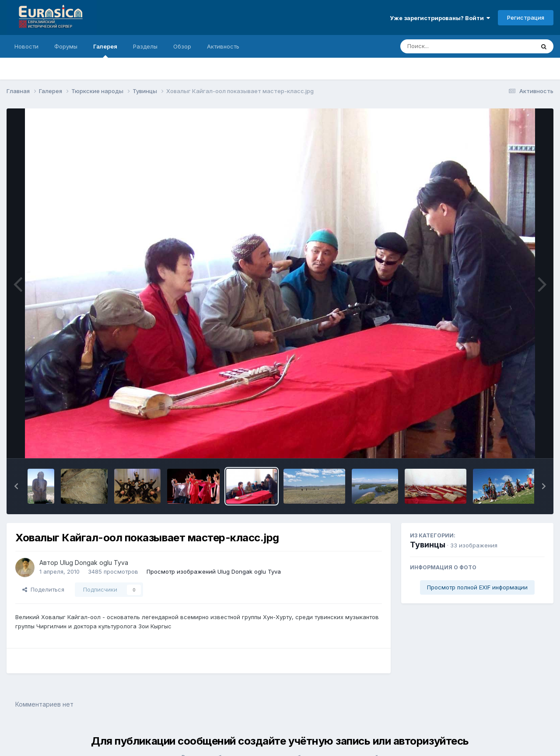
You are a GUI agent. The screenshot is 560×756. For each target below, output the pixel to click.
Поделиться (43, 589)
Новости (26, 46)
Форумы (66, 46)
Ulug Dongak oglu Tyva (94, 563)
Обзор (182, 46)
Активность (223, 46)
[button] (16, 486)
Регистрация (526, 17)
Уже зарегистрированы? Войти (440, 18)
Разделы (145, 46)
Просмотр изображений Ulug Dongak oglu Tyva (214, 571)
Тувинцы (428, 545)
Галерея (105, 50)
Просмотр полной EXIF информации (477, 587)
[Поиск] (451, 46)
